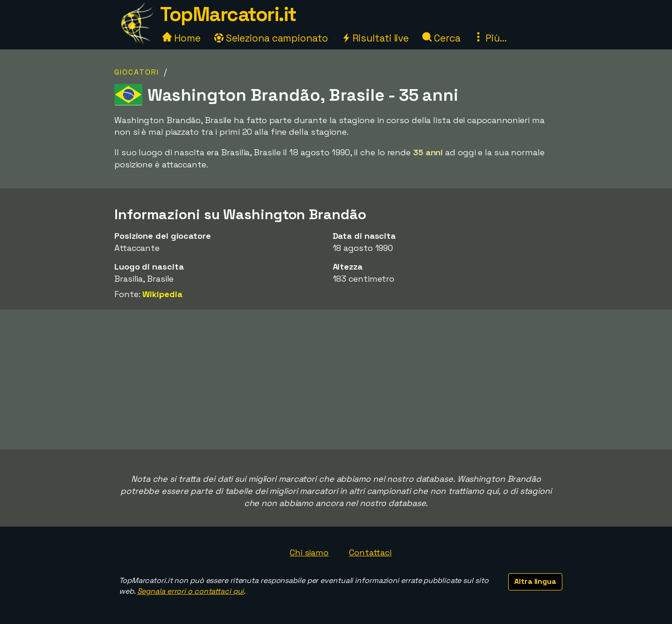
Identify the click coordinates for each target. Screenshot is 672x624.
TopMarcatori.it (228, 14)
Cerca (441, 38)
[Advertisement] (336, 380)
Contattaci (370, 552)
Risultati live (375, 38)
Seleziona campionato (271, 38)
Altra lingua (535, 581)
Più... (490, 38)
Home (182, 38)
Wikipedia (162, 294)
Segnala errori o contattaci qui (191, 591)
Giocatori (137, 72)
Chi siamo (309, 552)
